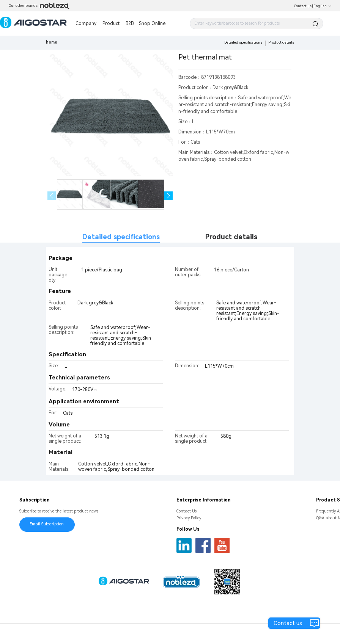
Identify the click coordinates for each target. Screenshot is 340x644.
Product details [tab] (231, 237)
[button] (169, 196)
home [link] (52, 42)
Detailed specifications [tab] (121, 237)
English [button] (323, 6)
